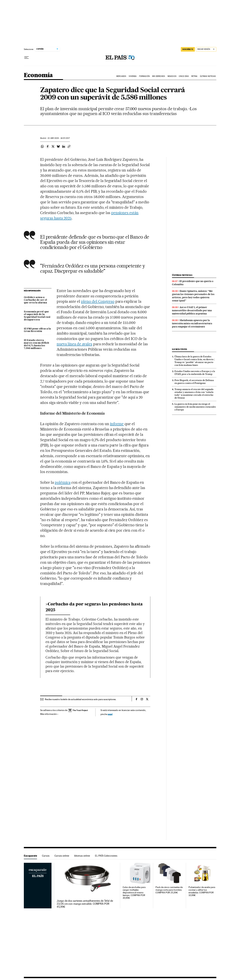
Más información (49, 714)
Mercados (121, 76)
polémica (63, 482)
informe (117, 424)
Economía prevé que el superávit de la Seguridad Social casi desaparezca (37, 316)
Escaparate (30, 856)
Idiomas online (82, 856)
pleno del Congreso (98, 301)
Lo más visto (179, 349)
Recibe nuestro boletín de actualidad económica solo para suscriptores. (80, 699)
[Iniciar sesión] (206, 49)
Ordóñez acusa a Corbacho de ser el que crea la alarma (35, 300)
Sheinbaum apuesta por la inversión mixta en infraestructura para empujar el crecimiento (192, 323)
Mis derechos (158, 76)
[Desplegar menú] (26, 58)
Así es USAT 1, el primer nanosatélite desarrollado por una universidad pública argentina (192, 310)
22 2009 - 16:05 (59, 138)
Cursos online (62, 856)
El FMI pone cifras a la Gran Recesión (37, 330)
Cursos (46, 856)
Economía (38, 75)
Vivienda (133, 76)
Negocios (172, 76)
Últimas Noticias (208, 76)
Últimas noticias (182, 275)
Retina (194, 76)
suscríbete (188, 49)
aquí (110, 714)
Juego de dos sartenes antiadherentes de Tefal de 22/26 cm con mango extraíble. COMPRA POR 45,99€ (85, 904)
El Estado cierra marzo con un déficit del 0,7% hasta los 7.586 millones (36, 344)
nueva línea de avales (74, 344)
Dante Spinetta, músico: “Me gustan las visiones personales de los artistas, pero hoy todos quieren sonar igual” (193, 296)
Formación (144, 76)
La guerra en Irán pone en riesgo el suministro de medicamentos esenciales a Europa (195, 407)
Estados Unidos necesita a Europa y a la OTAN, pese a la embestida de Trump (195, 373)
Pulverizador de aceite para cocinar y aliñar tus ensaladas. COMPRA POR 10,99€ (202, 891)
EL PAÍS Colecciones (106, 856)
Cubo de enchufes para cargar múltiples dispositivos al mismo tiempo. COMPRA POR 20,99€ (134, 893)
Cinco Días (184, 76)
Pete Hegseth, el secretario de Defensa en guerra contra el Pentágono (194, 382)
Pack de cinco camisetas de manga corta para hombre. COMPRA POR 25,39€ (169, 890)
